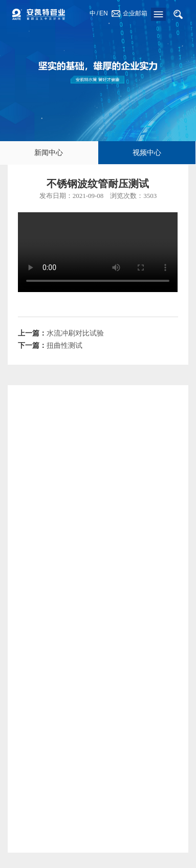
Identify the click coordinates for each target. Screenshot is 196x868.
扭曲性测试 (64, 346)
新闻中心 (49, 152)
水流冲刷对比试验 (75, 333)
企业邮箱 (135, 13)
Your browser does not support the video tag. (98, 252)
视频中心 (147, 152)
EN (104, 13)
